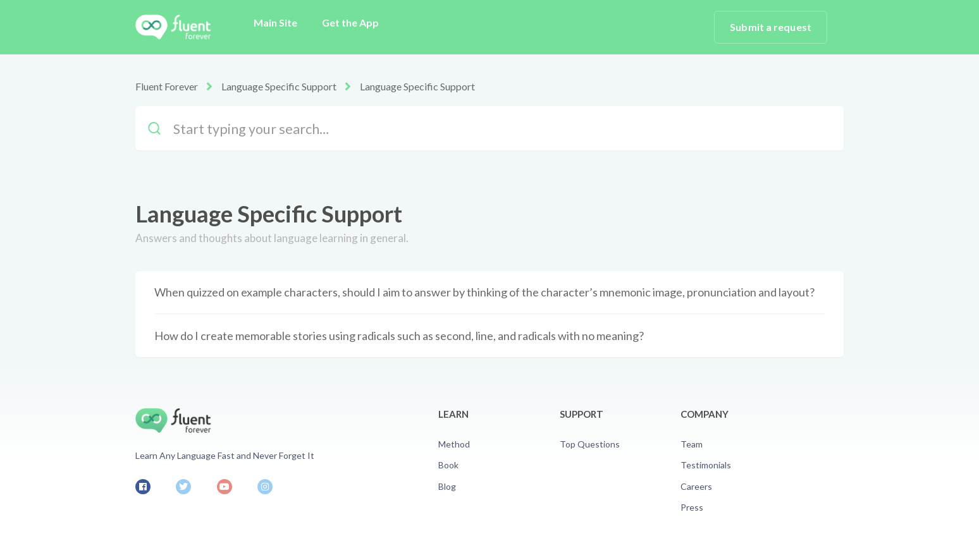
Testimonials (706, 465)
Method (454, 444)
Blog (447, 486)
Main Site (275, 22)
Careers (696, 486)
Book (448, 465)
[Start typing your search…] (489, 128)
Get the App (350, 22)
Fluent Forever (167, 86)
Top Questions (590, 444)
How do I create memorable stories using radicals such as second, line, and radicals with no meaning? (399, 336)
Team (692, 444)
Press (692, 507)
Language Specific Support (279, 86)
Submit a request (771, 27)
